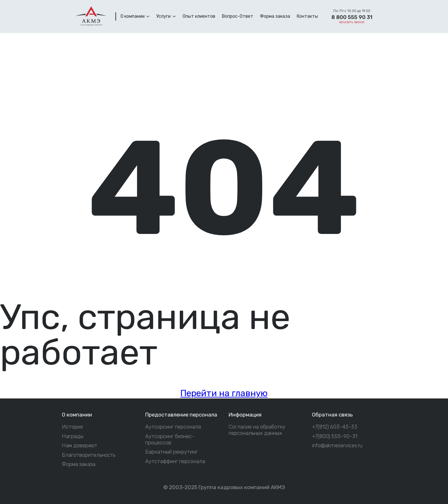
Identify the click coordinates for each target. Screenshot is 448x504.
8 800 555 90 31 (352, 17)
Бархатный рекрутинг (172, 452)
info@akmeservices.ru (337, 446)
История (72, 427)
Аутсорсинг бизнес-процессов (170, 439)
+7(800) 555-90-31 (335, 436)
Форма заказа (79, 464)
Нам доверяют (80, 446)
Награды (73, 436)
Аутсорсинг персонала (173, 427)
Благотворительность (89, 455)
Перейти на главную (224, 393)
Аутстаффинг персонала (175, 461)
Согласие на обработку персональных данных (257, 430)
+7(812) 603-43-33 (335, 427)
